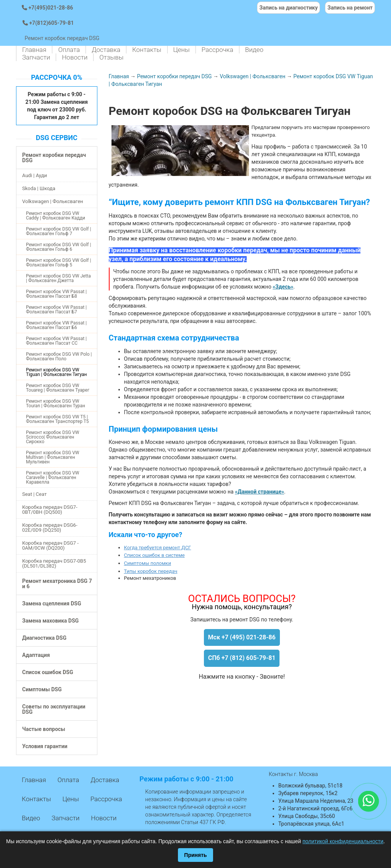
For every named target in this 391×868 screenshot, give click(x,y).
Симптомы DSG (42, 689)
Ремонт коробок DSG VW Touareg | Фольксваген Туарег (58, 388)
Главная (34, 50)
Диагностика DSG (44, 638)
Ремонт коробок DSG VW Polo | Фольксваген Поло (59, 357)
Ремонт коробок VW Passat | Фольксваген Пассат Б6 (56, 325)
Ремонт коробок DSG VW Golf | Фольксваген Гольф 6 (58, 247)
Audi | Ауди (35, 175)
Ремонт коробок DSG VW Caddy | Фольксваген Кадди (56, 216)
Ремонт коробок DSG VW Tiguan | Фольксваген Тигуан (56, 372)
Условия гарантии (45, 746)
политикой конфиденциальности (343, 841)
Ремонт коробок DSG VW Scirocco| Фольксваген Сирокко (53, 437)
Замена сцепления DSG (52, 603)
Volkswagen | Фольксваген (53, 201)
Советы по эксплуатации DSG (54, 709)
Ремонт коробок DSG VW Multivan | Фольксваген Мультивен (53, 457)
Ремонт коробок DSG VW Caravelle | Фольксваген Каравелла (53, 478)
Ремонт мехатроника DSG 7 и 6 (57, 584)
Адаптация (36, 655)
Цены (182, 50)
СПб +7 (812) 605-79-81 (242, 658)
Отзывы (111, 57)
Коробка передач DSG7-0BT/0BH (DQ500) (50, 510)
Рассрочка (217, 50)
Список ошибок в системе (154, 555)
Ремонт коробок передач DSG (62, 38)
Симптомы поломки (148, 563)
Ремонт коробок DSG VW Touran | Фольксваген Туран (56, 403)
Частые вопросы (44, 729)
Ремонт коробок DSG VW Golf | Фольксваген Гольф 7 (58, 231)
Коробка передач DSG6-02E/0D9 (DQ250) (50, 528)
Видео (254, 50)
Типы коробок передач (151, 571)
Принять (195, 855)
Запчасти (36, 57)
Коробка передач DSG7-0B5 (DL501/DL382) (54, 563)
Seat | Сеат (34, 494)
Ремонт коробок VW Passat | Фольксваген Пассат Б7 (56, 310)
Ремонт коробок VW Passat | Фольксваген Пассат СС (56, 341)
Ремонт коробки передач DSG (54, 158)
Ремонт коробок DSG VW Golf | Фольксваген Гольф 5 (58, 263)
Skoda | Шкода (39, 188)
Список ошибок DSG (48, 672)
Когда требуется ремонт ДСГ (158, 548)
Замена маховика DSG (50, 621)
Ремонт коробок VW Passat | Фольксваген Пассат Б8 (56, 294)
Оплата (69, 50)
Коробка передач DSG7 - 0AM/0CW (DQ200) (50, 545)
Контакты (147, 50)
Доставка (106, 50)
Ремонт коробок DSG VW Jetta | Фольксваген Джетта (58, 278)
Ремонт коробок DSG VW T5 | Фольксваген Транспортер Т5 (57, 419)
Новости (75, 57)
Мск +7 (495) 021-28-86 (242, 637)
